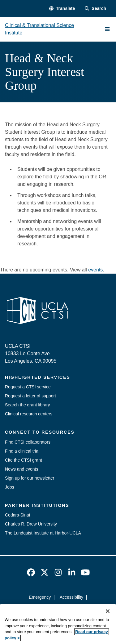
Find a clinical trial (22, 451)
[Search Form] (95, 9)
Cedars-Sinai (17, 515)
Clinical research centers (29, 414)
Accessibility (71, 597)
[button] (62, 9)
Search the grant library (28, 405)
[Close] (108, 618)
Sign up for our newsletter (30, 478)
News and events (21, 469)
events (95, 270)
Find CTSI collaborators (28, 442)
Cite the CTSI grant (24, 460)
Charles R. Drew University (31, 524)
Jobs (10, 487)
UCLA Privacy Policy (56, 608)
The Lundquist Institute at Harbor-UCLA (43, 533)
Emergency (40, 597)
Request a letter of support (30, 396)
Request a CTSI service (28, 387)
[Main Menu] (107, 29)
